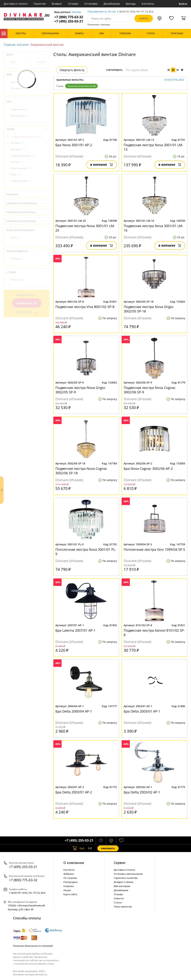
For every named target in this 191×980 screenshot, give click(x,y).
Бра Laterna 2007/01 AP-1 (75, 630)
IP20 (16, 238)
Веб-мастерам (122, 886)
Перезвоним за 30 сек (102, 12)
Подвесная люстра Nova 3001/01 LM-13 (153, 147)
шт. (79, 848)
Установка (91, 4)
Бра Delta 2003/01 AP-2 (74, 792)
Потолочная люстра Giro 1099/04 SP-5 (154, 549)
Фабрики (69, 874)
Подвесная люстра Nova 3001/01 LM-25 (85, 228)
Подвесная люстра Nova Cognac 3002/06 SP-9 (150, 390)
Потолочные (20, 116)
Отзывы (73, 4)
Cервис (120, 863)
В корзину (102, 165)
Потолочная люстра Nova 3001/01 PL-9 (86, 552)
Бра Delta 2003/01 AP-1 (142, 711)
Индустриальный (23, 156)
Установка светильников (128, 874)
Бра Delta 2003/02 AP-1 (142, 792)
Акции (67, 890)
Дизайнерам (112, 4)
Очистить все (174, 80)
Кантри (17, 162)
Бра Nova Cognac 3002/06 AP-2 (148, 469)
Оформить (108, 848)
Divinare (18, 259)
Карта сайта (70, 894)
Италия (17, 280)
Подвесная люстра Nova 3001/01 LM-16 (153, 228)
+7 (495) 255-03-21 (69, 21)
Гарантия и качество (126, 878)
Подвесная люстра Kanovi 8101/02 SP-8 (154, 633)
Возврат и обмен (124, 882)
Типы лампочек (123, 907)
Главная (10, 45)
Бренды (131, 4)
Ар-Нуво (18, 143)
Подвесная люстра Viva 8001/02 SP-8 (85, 307)
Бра (15, 82)
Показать (27, 303)
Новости (119, 898)
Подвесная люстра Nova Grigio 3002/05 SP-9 (80, 390)
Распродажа (71, 882)
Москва (76, 12)
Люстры (18, 88)
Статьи (118, 902)
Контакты (148, 4)
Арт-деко (19, 149)
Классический (22, 168)
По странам (70, 878)
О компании (74, 863)
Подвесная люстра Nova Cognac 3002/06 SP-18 (81, 471)
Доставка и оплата (16, 4)
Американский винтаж (82, 86)
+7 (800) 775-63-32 (69, 17)
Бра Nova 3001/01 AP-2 (74, 145)
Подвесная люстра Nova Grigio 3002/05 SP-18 (149, 309)
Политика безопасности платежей (33, 946)
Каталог (4, 33)
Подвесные (19, 109)
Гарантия (40, 4)
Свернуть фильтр (72, 70)
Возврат (57, 4)
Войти (183, 4)
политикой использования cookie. (35, 964)
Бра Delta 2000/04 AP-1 (74, 711)
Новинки (69, 886)
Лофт (16, 175)
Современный (21, 181)
